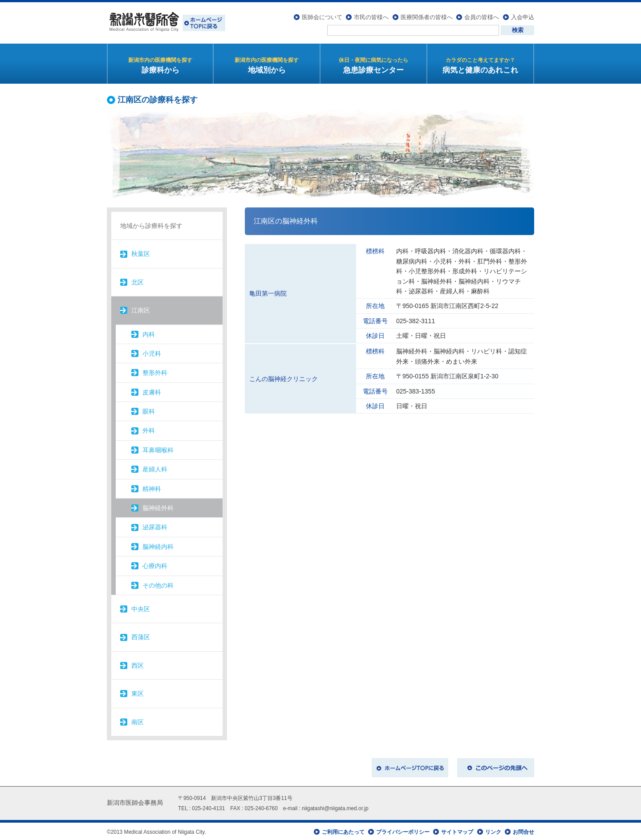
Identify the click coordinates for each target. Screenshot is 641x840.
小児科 (152, 352)
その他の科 (158, 584)
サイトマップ (457, 830)
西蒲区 (141, 636)
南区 (138, 720)
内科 (149, 333)
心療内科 (155, 564)
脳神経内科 (158, 545)
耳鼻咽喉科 (158, 448)
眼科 (149, 410)
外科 (149, 429)
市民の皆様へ (371, 16)
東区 (138, 692)
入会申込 (523, 16)
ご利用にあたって (343, 830)
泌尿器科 (155, 526)
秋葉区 (141, 252)
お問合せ (523, 830)
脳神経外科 (158, 507)
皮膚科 (152, 390)
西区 (138, 664)
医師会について (322, 16)
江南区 (141, 309)
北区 (138, 280)
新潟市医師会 (166, 22)
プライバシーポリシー (403, 830)
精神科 (152, 487)
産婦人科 (155, 468)
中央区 (141, 608)
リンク (493, 830)
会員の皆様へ (482, 16)
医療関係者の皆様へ (427, 16)
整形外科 (155, 371)
